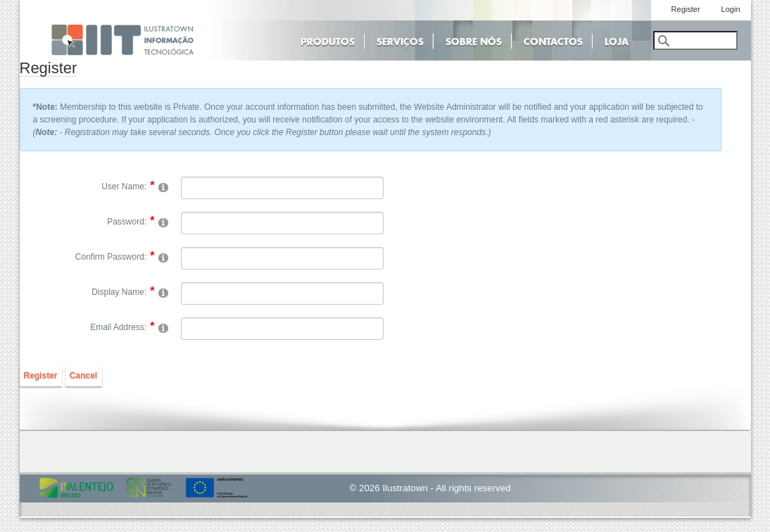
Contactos (553, 40)
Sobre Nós (474, 40)
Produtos (328, 40)
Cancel (83, 376)
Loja (617, 40)
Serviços (400, 40)
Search (663, 41)
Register (41, 376)
